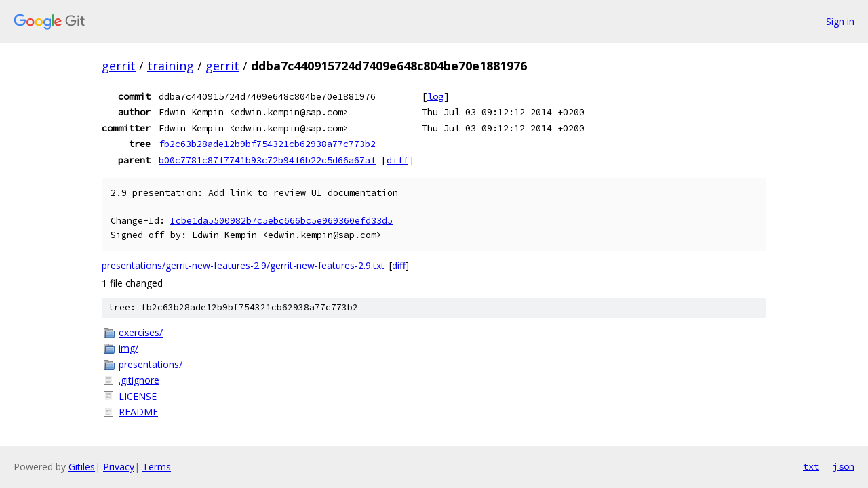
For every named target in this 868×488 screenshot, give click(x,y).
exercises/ (141, 332)
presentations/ (151, 364)
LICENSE (138, 396)
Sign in (840, 21)
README (138, 412)
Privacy (119, 467)
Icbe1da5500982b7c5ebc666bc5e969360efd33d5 (281, 221)
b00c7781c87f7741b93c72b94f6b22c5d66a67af (267, 160)
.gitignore (139, 380)
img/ (129, 348)
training (171, 66)
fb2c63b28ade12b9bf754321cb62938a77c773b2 (267, 144)
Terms (157, 467)
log (435, 96)
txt (811, 466)
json (844, 466)
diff (397, 160)
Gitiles (82, 467)
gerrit (119, 66)
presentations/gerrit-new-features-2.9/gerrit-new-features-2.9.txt (243, 265)
